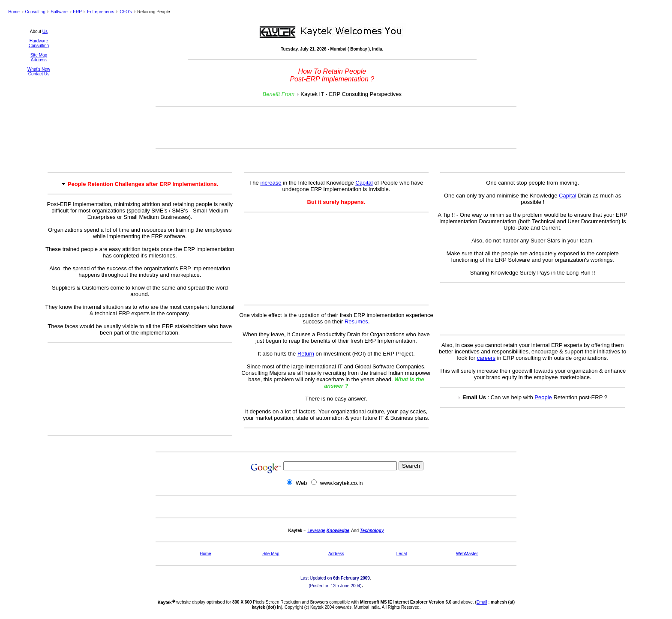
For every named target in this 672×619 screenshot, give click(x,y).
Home (14, 12)
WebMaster (467, 554)
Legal (402, 554)
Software (59, 12)
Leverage (316, 531)
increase (271, 183)
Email (482, 603)
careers (486, 358)
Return (306, 354)
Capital (364, 183)
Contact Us (39, 74)
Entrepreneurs (100, 12)
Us (45, 31)
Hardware (39, 41)
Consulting (35, 12)
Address (39, 60)
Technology (372, 531)
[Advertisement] (336, 128)
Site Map (39, 55)
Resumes (356, 321)
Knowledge (338, 531)
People (543, 397)
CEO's (126, 12)
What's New (39, 69)
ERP (77, 12)
